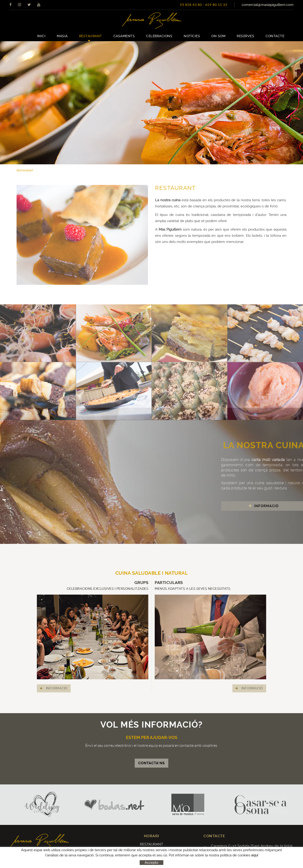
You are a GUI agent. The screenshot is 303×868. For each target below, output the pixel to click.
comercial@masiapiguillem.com (268, 5)
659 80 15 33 (216, 5)
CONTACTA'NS (151, 763)
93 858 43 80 (191, 5)
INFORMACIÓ (96, 662)
